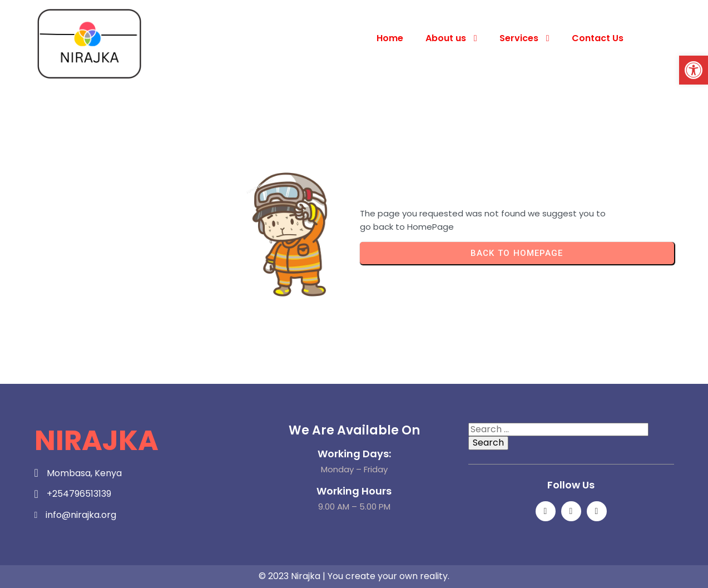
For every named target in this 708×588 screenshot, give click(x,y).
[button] (694, 70)
